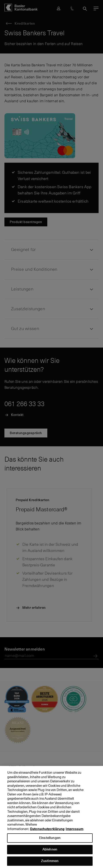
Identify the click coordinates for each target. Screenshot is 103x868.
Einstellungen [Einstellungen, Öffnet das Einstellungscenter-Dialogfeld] (50, 841)
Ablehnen (50, 853)
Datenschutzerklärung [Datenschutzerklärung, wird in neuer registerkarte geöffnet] (47, 832)
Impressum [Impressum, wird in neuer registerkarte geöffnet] (74, 832)
